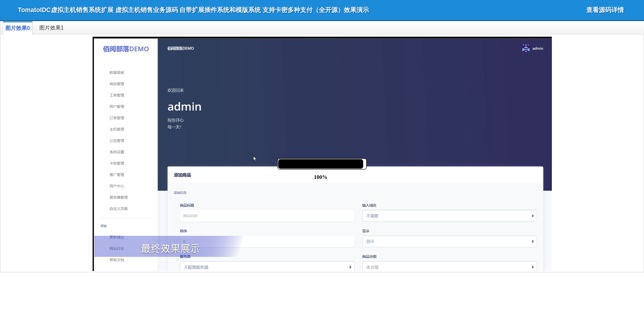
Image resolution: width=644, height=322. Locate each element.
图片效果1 (52, 28)
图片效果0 (18, 28)
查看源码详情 (605, 10)
